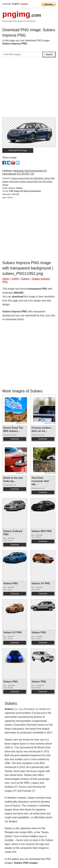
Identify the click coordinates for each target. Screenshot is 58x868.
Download (15, 439)
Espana (24, 4)
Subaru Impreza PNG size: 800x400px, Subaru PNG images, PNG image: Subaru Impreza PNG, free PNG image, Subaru (29, 182)
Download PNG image (18, 150)
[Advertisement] (29, 89)
